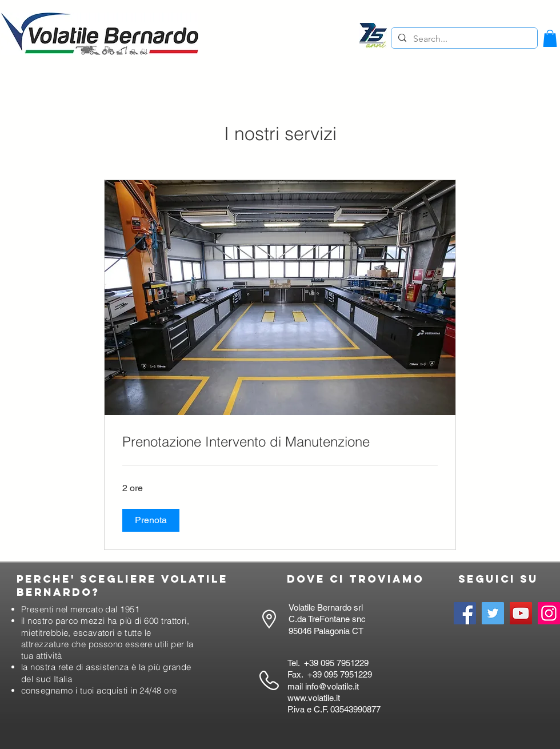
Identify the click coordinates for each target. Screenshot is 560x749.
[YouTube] (521, 613)
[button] (550, 38)
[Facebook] (465, 613)
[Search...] (463, 39)
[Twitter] (493, 613)
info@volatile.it (332, 686)
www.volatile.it (314, 698)
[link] (280, 442)
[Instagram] (549, 613)
